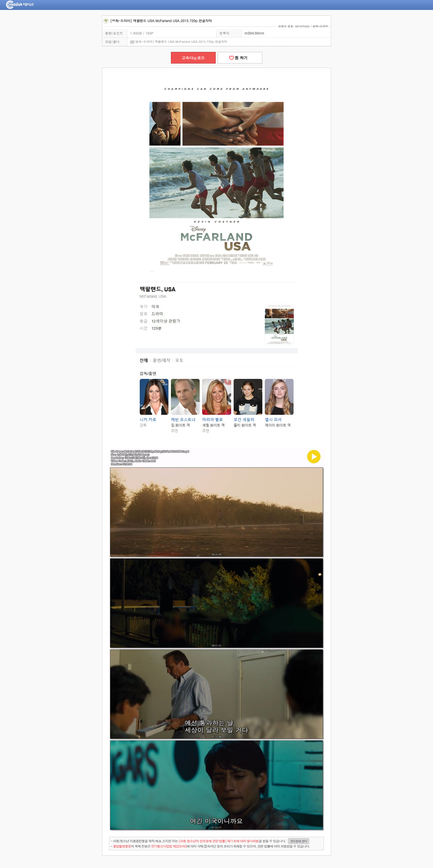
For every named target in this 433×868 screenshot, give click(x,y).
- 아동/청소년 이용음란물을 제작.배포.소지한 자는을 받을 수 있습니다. (210, 841)
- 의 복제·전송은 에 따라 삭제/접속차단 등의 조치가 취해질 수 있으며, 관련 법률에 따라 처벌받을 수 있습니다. (210, 846)
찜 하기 (240, 58)
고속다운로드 (193, 58)
